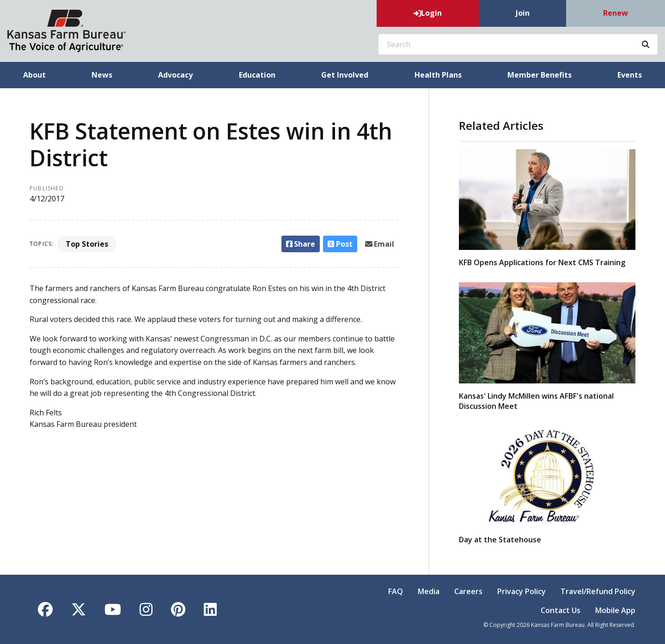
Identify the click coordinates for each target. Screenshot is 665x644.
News (102, 75)
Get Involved (345, 75)
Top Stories (87, 244)
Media (429, 591)
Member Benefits (540, 75)
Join (523, 13)
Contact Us (561, 610)
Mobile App (615, 610)
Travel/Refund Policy (598, 591)
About (34, 75)
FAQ (396, 591)
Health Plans (438, 75)
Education (257, 75)
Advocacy (175, 75)
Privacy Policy (522, 591)
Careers (468, 591)
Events (630, 75)
